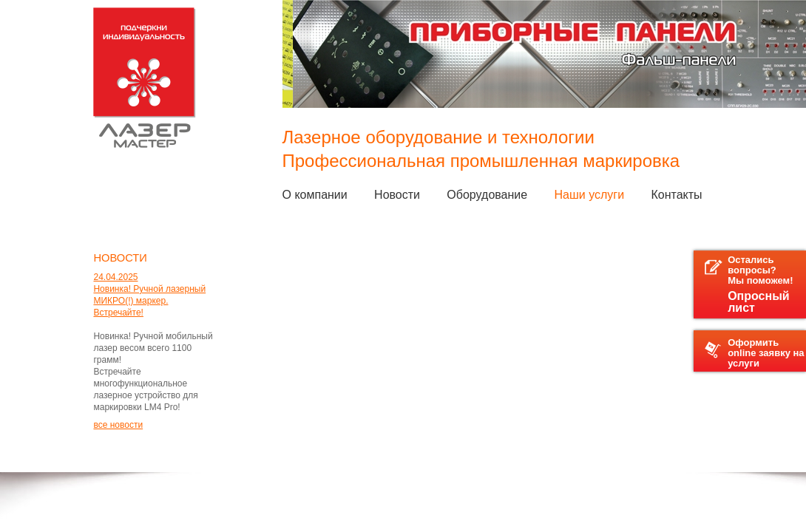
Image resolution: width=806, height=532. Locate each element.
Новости (397, 195)
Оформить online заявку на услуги (754, 353)
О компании (315, 195)
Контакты (676, 195)
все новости (118, 425)
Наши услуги (590, 195)
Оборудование (487, 195)
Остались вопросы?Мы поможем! (755, 284)
